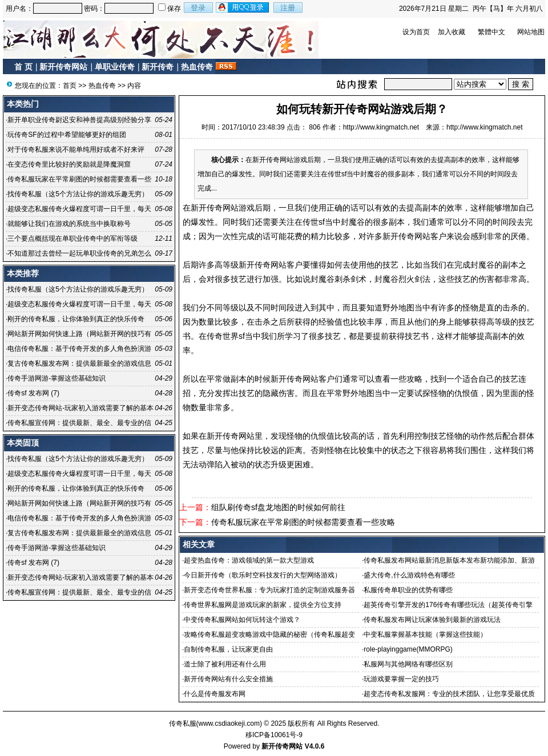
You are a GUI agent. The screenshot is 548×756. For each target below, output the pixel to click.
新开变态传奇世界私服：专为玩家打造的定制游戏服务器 (269, 590)
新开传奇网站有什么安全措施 (228, 679)
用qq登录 (243, 7)
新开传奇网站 (63, 67)
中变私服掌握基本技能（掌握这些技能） (425, 634)
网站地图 (531, 32)
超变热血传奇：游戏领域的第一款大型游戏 (249, 560)
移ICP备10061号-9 (274, 735)
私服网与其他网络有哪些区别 (408, 664)
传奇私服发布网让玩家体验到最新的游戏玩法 (432, 620)
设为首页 (416, 32)
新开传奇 (158, 67)
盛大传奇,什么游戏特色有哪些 (409, 575)
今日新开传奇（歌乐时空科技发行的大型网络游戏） (263, 575)
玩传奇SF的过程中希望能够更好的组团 (67, 135)
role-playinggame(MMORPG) (408, 649)
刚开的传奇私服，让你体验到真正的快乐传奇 (76, 319)
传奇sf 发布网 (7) (33, 393)
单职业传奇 (115, 67)
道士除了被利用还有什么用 (225, 664)
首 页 (23, 67)
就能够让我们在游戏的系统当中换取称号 (69, 224)
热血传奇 (197, 67)
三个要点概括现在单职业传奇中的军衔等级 (72, 238)
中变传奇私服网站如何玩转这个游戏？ (242, 620)
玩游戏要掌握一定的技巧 (401, 679)
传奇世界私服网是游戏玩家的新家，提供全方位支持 (263, 605)
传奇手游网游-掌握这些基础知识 (57, 378)
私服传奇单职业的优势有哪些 (408, 590)
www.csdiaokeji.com (229, 723)
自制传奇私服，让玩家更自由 (228, 649)
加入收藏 (452, 32)
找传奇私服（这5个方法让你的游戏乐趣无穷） (78, 194)
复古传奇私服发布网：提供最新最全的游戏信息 (79, 363)
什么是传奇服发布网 (215, 694)
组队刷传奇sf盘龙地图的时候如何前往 (278, 507)
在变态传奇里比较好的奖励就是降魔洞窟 (69, 164)
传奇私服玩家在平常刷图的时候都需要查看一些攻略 (303, 522)
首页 (70, 86)
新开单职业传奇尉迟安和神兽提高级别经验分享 (79, 120)
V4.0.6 (315, 746)
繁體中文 (491, 32)
